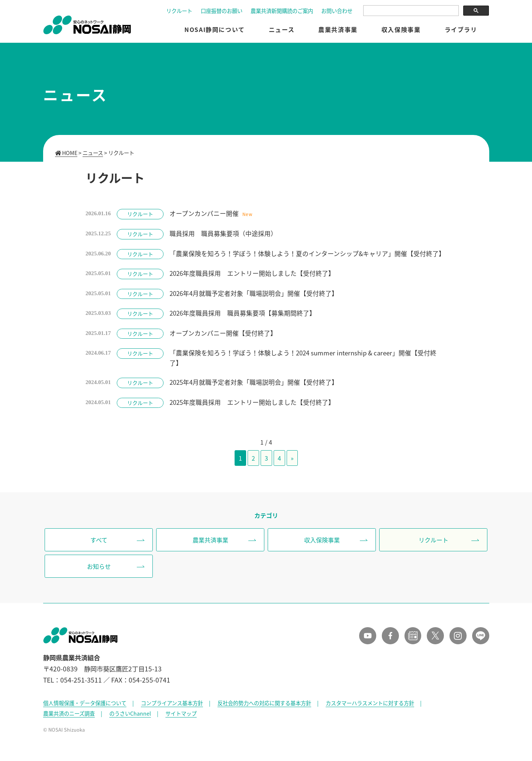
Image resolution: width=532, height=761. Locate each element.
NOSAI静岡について (215, 30)
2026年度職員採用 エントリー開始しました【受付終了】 (253, 274)
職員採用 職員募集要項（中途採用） (224, 233)
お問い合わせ (337, 12)
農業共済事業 (338, 30)
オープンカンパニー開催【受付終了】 (224, 334)
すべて (99, 541)
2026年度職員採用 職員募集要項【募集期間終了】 (243, 314)
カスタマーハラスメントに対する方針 (370, 705)
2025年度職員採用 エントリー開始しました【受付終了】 (253, 403)
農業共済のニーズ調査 (69, 716)
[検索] (410, 11)
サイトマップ (181, 716)
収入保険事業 (401, 30)
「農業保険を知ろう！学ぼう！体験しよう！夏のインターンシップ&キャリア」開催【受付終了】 (308, 254)
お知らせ (99, 568)
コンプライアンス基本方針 (172, 705)
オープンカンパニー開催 (205, 213)
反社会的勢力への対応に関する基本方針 (264, 705)
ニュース (282, 30)
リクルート (179, 12)
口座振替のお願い (222, 12)
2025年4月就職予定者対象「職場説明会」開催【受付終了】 (254, 383)
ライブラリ (461, 30)
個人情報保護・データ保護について (85, 705)
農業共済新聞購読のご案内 (282, 12)
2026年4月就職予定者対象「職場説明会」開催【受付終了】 (254, 294)
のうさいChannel (130, 716)
